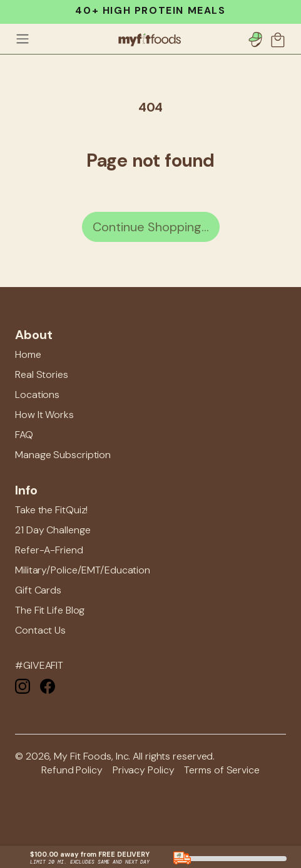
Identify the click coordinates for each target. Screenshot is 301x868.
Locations (37, 395)
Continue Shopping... (151, 227)
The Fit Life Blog (50, 610)
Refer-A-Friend (49, 550)
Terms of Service (222, 770)
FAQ (24, 435)
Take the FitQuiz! (51, 510)
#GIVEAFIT (39, 665)
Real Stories (42, 374)
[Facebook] (48, 685)
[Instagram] (23, 685)
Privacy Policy (144, 770)
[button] (278, 39)
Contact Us (40, 630)
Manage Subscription (63, 455)
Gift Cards (38, 590)
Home (28, 354)
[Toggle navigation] (23, 39)
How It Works (44, 415)
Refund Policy (72, 770)
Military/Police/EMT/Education (83, 570)
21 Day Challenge (53, 530)
